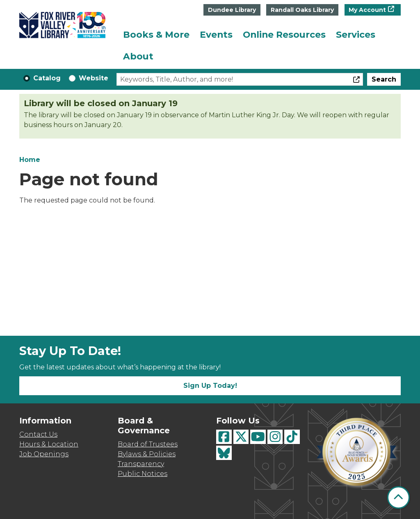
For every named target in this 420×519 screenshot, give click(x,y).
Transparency (141, 464)
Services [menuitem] (356, 34)
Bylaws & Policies (147, 454)
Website (94, 78)
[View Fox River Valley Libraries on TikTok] (292, 437)
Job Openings (44, 454)
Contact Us (38, 434)
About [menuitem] (138, 56)
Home (30, 160)
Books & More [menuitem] (156, 34)
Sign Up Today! (210, 386)
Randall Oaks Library (302, 10)
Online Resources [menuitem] (284, 34)
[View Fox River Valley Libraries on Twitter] (241, 437)
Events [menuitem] (216, 34)
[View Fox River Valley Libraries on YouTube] (258, 437)
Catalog (47, 78)
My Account (367, 10)
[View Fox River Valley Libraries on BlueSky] (224, 453)
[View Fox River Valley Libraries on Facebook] (224, 437)
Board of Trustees (148, 444)
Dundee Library (232, 10)
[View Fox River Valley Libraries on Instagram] (275, 437)
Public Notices (143, 474)
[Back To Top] (398, 497)
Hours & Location (49, 444)
